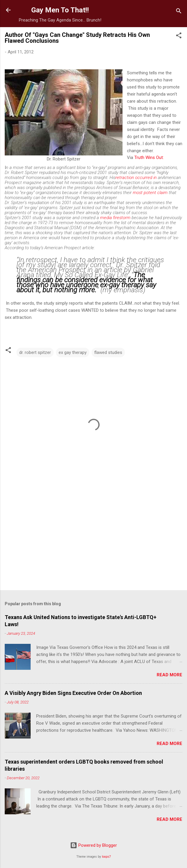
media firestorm (115, 218)
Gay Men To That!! (60, 10)
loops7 (106, 857)
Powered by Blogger (93, 845)
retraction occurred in (136, 178)
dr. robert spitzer (35, 352)
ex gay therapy (73, 352)
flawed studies (108, 352)
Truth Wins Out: (149, 157)
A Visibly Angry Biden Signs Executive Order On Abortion (73, 693)
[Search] (179, 12)
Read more (169, 675)
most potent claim (150, 193)
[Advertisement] (93, 539)
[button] (179, 36)
